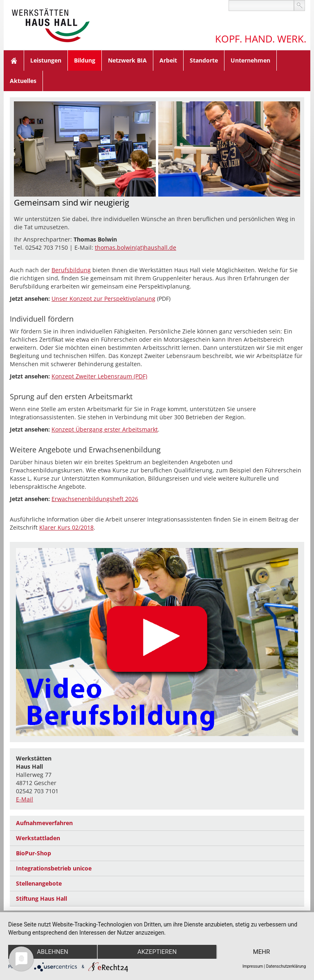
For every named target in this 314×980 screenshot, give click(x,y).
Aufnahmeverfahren (44, 823)
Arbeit (168, 60)
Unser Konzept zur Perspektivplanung (103, 299)
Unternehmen (250, 60)
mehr (262, 952)
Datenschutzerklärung (286, 966)
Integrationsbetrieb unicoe (54, 868)
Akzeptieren (157, 952)
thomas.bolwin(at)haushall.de (136, 247)
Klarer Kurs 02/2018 (66, 527)
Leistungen (46, 60)
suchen (299, 6)
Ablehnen (52, 952)
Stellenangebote (39, 883)
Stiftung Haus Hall (41, 898)
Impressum (253, 966)
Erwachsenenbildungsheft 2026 (95, 499)
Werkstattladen (38, 838)
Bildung (85, 60)
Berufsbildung (71, 270)
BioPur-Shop (34, 853)
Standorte (204, 60)
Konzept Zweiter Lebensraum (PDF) (99, 376)
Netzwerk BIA (127, 60)
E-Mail (25, 799)
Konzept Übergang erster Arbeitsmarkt (105, 429)
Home (14, 60)
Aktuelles (23, 81)
